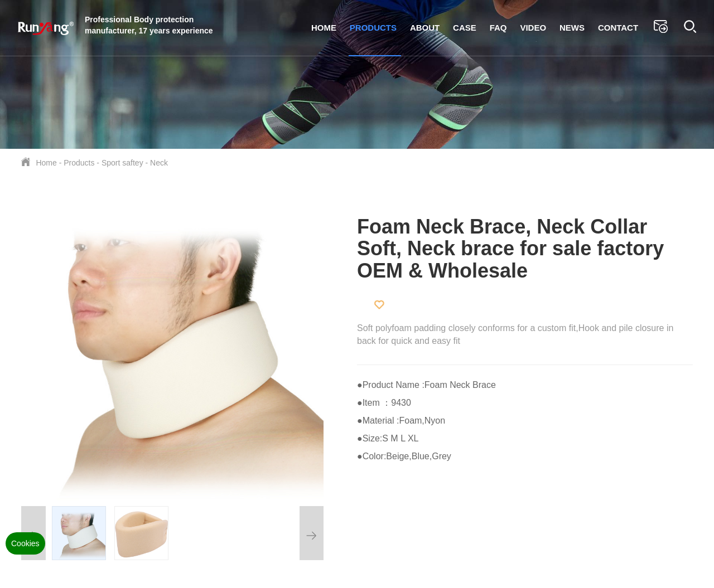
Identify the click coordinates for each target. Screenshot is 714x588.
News (572, 28)
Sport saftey (122, 163)
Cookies (25, 543)
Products (373, 28)
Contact (618, 28)
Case (465, 28)
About (425, 28)
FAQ (498, 28)
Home (324, 28)
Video (533, 28)
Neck (159, 163)
